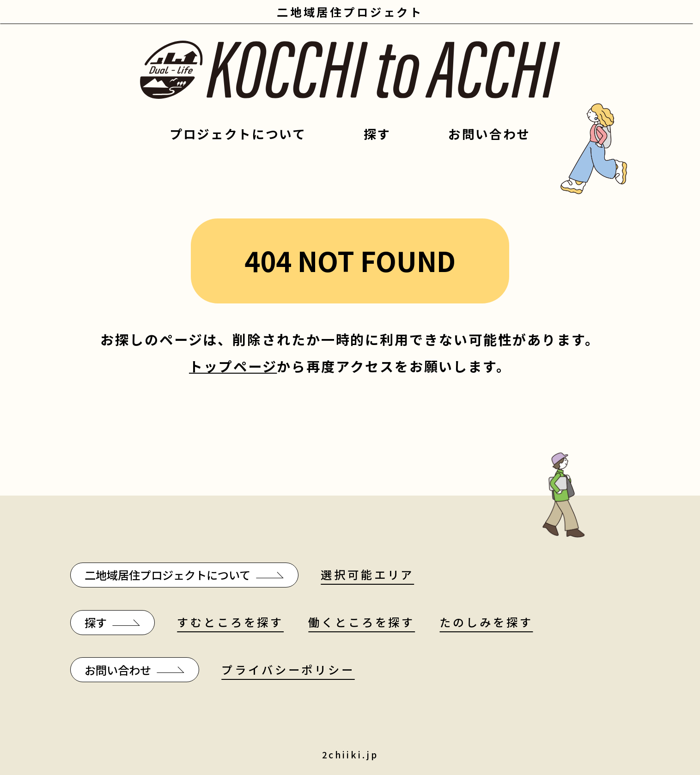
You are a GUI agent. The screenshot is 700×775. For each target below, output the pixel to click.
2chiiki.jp (350, 755)
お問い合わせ (489, 134)
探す (377, 134)
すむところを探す (230, 622)
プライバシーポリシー (288, 669)
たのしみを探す (486, 622)
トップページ (233, 366)
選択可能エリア (367, 574)
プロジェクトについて (238, 134)
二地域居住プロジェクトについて (167, 575)
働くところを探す (362, 622)
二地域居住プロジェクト (350, 12)
